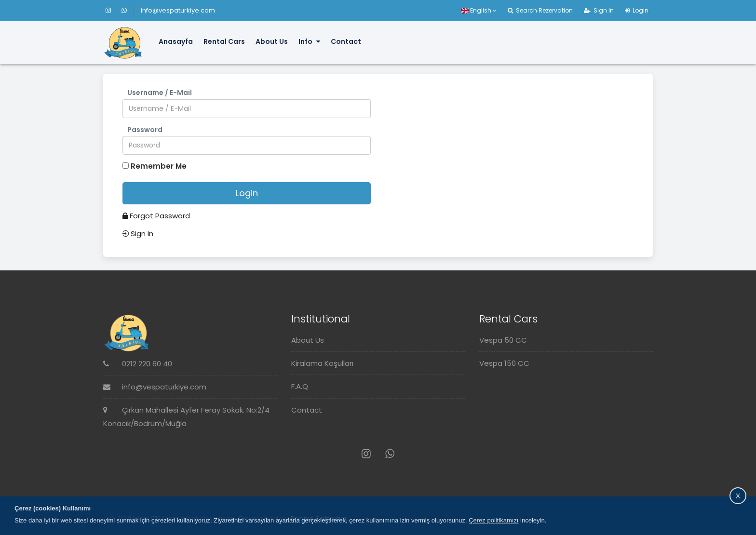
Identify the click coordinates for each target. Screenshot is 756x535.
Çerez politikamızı (493, 520)
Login (637, 10)
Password (145, 130)
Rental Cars (224, 41)
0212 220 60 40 (138, 364)
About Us (272, 41)
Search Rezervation (540, 10)
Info (309, 41)
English (479, 10)
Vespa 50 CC (503, 340)
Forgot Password (156, 216)
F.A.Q (300, 386)
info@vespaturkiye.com (178, 10)
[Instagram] (113, 10)
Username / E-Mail (160, 93)
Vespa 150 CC (504, 363)
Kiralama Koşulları (322, 363)
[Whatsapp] (124, 10)
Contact (346, 41)
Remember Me (159, 166)
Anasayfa (176, 41)
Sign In (599, 10)
